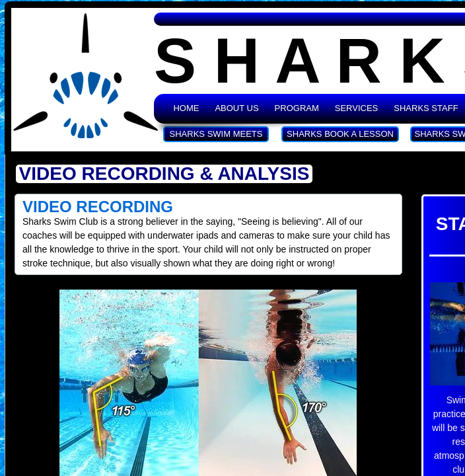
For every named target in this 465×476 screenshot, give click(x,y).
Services (357, 108)
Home (186, 108)
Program (297, 108)
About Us (236, 108)
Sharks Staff (426, 108)
